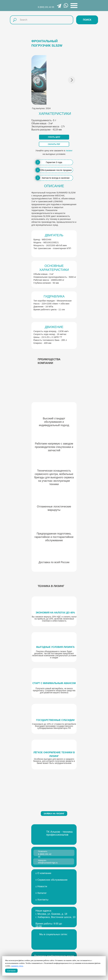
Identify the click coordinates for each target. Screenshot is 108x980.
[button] (54, 137)
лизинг (69, 150)
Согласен (11, 971)
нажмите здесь (17, 966)
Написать (42, 860)
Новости (42, 886)
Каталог (42, 893)
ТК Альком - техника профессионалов (59, 833)
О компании (44, 873)
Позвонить (43, 851)
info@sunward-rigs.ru (48, 863)
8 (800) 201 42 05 (46, 7)
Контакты (43, 900)
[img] (48, 941)
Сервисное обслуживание (52, 880)
